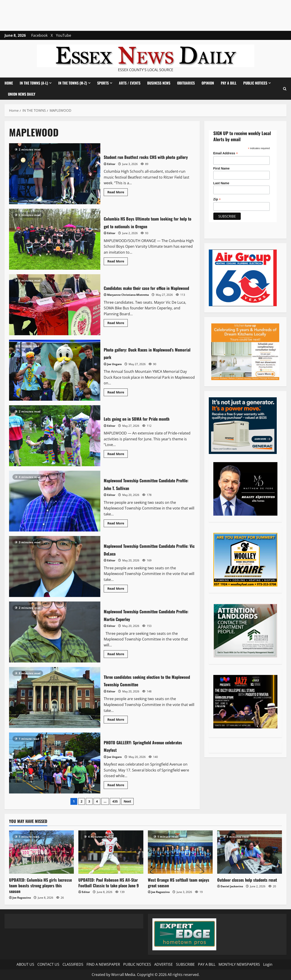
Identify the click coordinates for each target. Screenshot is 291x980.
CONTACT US (48, 964)
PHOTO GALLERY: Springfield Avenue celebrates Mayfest (55, 763)
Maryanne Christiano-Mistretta (128, 299)
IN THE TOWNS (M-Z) (73, 83)
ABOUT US (25, 964)
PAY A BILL (229, 83)
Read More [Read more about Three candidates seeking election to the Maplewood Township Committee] (118, 720)
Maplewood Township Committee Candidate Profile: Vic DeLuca (55, 566)
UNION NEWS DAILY (22, 94)
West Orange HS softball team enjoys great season (179, 883)
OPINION (208, 83)
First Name (221, 168)
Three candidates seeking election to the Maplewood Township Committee (55, 697)
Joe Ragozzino (22, 898)
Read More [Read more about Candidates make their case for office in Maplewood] (118, 327)
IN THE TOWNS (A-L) (34, 83)
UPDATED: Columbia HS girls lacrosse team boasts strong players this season (40, 885)
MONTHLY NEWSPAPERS (239, 964)
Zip (217, 199)
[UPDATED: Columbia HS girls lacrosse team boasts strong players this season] (41, 852)
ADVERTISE (164, 964)
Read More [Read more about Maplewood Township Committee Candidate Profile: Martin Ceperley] (118, 655)
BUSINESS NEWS (159, 83)
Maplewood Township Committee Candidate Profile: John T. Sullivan (55, 501)
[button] (285, 89)
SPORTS (103, 83)
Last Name (221, 183)
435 (115, 801)
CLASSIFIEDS (73, 964)
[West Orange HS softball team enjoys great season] (180, 852)
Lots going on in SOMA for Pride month (55, 436)
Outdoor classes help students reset (247, 880)
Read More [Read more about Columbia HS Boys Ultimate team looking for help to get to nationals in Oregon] (118, 262)
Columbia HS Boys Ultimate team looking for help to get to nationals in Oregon (55, 239)
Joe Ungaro (114, 364)
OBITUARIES (186, 83)
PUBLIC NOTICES (255, 83)
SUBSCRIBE (185, 964)
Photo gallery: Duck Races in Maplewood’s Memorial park (55, 370)
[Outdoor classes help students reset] (250, 852)
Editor (111, 168)
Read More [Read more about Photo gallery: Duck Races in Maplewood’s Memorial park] (118, 393)
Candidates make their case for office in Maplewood (55, 305)
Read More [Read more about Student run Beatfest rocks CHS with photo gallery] (118, 196)
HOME (9, 83)
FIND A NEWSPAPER (103, 964)
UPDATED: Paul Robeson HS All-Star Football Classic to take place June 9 (109, 883)
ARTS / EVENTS (130, 83)
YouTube (64, 35)
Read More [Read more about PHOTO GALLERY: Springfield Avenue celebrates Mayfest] (118, 786)
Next (127, 801)
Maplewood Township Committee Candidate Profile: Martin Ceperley (55, 632)
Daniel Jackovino (232, 886)
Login (268, 964)
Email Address (226, 153)
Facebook (39, 35)
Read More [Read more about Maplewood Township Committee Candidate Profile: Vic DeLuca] (118, 589)
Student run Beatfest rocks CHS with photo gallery (55, 174)
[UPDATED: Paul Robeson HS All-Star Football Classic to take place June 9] (111, 852)
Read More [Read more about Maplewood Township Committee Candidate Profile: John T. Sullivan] (118, 524)
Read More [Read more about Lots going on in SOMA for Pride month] (118, 455)
